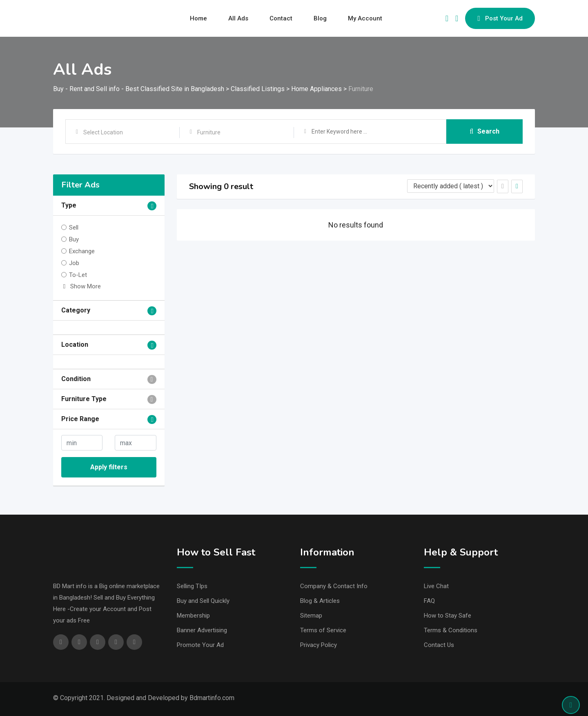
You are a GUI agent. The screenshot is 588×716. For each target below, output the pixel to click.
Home (198, 18)
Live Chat (436, 586)
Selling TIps (192, 586)
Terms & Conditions (451, 630)
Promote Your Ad (200, 645)
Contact (281, 18)
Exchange (82, 251)
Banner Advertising (202, 630)
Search (484, 131)
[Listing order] (451, 186)
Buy (74, 239)
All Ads (238, 18)
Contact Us (439, 645)
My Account (365, 18)
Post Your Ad (500, 18)
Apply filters (109, 467)
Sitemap (311, 616)
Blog (320, 18)
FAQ (429, 601)
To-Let (78, 275)
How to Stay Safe (448, 616)
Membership (193, 616)
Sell (74, 228)
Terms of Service (323, 630)
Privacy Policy (318, 645)
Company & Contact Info (334, 586)
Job (74, 263)
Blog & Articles (320, 601)
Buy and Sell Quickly (203, 601)
